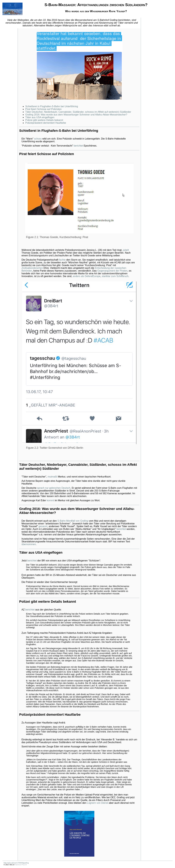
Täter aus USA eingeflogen (40, 117)
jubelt (126, 250)
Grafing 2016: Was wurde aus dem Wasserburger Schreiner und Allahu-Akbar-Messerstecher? (76, 115)
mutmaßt (52, 477)
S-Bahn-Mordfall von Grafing (73, 521)
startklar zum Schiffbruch (115, 276)
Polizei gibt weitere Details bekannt (44, 120)
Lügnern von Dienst (98, 803)
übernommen (29, 544)
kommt (50, 500)
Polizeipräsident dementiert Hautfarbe (46, 123)
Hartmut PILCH (21, 865)
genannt (43, 526)
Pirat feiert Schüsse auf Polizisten (43, 109)
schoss (38, 139)
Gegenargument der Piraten (112, 271)
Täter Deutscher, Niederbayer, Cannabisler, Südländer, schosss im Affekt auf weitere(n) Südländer (78, 112)
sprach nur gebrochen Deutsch (54, 488)
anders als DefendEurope (87, 276)
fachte (62, 260)
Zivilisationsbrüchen (32, 268)
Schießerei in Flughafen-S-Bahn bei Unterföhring (52, 106)
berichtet (78, 146)
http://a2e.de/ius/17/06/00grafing (16, 863)
